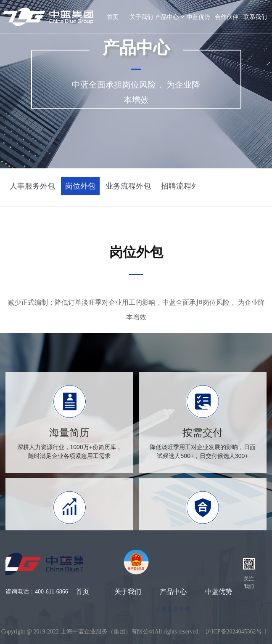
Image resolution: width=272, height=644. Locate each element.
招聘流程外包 (184, 186)
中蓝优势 (198, 17)
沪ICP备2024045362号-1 (236, 632)
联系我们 (255, 17)
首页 (82, 592)
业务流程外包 (128, 186)
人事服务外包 (32, 186)
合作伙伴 (227, 17)
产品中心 (170, 17)
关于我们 (141, 17)
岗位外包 (80, 186)
